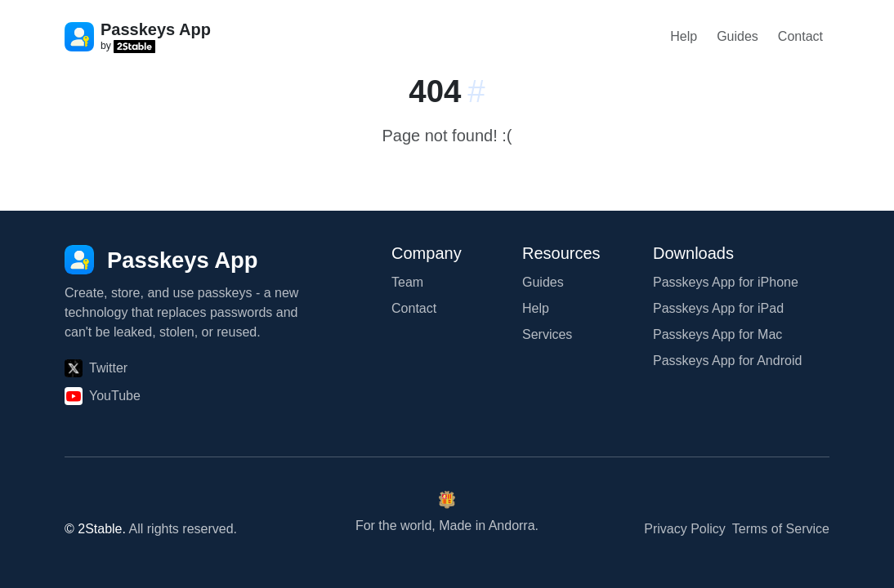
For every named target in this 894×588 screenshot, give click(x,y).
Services (547, 334)
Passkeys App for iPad (718, 308)
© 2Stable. (95, 529)
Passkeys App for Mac (717, 334)
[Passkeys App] (161, 260)
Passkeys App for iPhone (726, 282)
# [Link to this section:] (476, 91)
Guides (738, 36)
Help (684, 36)
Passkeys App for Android (727, 361)
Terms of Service (781, 529)
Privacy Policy (685, 529)
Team (407, 282)
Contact (800, 36)
